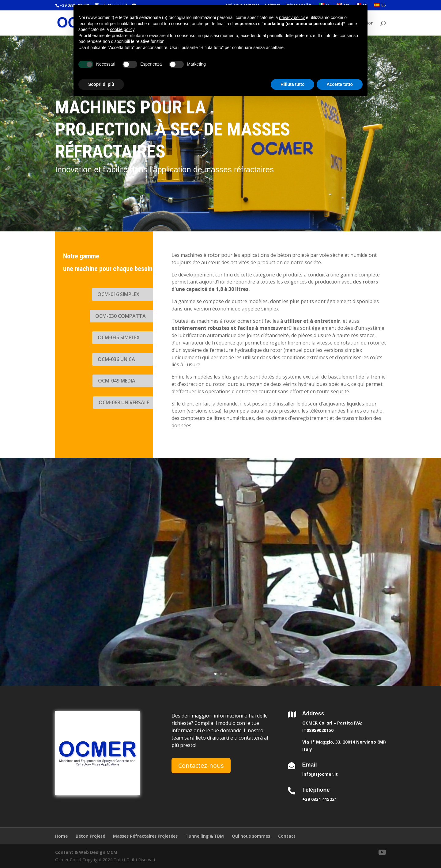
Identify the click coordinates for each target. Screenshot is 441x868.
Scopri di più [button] (101, 84)
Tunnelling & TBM (205, 836)
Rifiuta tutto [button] (293, 84)
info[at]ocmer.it (320, 774)
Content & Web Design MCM (86, 852)
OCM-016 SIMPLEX (118, 294)
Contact (287, 836)
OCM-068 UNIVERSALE (124, 402)
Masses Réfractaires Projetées (145, 836)
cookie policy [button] (122, 29)
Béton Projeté (90, 836)
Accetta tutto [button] (340, 84)
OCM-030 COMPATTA (121, 316)
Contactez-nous (201, 765)
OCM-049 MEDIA (117, 381)
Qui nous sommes (251, 836)
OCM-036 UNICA (116, 359)
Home (61, 836)
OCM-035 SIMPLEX (119, 337)
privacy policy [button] (292, 17)
